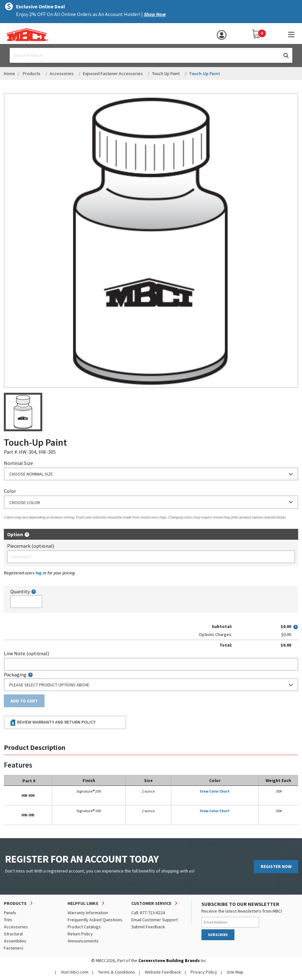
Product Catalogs (84, 927)
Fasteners (14, 948)
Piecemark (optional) (31, 546)
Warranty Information (88, 913)
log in (41, 573)
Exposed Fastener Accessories (113, 73)
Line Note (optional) (26, 653)
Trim (8, 920)
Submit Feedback (148, 927)
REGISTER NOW (276, 866)
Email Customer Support (155, 920)
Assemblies (15, 941)
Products (32, 73)
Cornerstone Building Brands (169, 960)
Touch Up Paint (166, 73)
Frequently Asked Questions (95, 920)
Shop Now (155, 14)
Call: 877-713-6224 (148, 913)
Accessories (62, 73)
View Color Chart (215, 791)
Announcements (83, 941)
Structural (13, 934)
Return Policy (80, 934)
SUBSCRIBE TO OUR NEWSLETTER (240, 904)
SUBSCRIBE (218, 935)
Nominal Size (18, 463)
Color (10, 491)
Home (9, 73)
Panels (10, 913)
